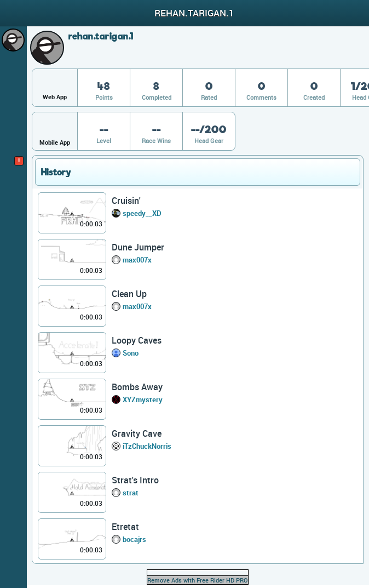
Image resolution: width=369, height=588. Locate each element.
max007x (137, 260)
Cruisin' (126, 201)
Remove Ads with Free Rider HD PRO (198, 580)
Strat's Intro (135, 480)
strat (131, 493)
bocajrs (134, 539)
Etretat (125, 527)
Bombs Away (137, 387)
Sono (131, 353)
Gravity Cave (137, 433)
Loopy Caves (137, 340)
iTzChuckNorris (147, 446)
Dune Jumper (138, 247)
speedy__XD (142, 213)
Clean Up (129, 294)
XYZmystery (143, 399)
